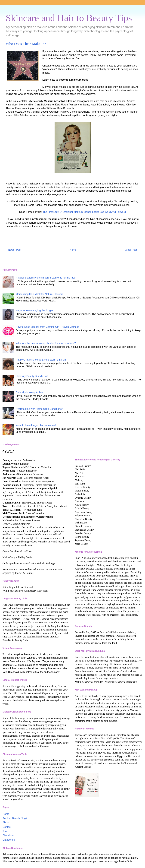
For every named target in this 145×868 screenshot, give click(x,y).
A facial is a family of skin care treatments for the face (46, 278)
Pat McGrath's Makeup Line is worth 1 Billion (41, 360)
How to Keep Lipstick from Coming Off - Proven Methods (47, 327)
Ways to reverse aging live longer (34, 310)
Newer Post (15, 250)
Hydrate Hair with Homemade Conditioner (39, 409)
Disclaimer (8, 835)
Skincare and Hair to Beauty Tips (69, 18)
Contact (7, 827)
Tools (5, 831)
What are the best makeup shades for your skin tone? (46, 343)
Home (73, 250)
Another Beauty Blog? (15, 818)
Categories (9, 840)
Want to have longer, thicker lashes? (36, 425)
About (6, 822)
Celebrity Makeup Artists (29, 392)
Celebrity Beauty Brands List (32, 376)
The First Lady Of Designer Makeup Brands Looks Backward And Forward (84, 212)
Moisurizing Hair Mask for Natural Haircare (39, 294)
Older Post (131, 250)
